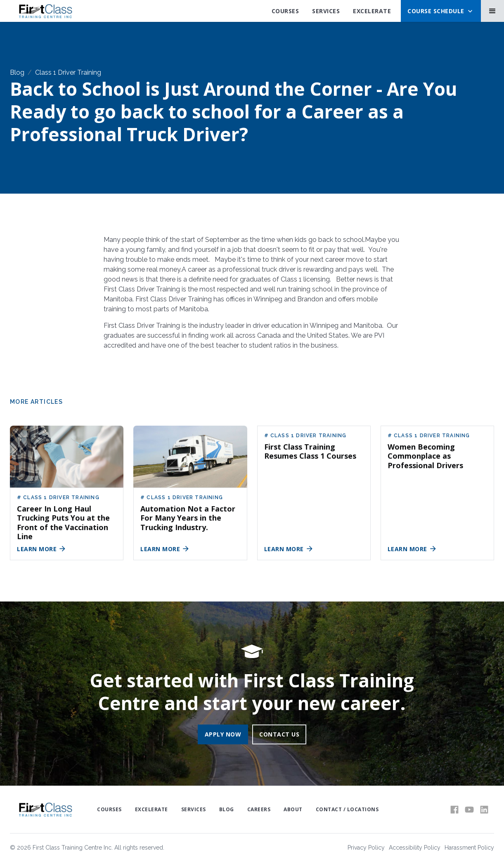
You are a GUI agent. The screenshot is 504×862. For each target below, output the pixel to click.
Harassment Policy (469, 848)
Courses (285, 11)
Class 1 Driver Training (68, 72)
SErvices (326, 11)
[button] (441, 11)
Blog (17, 72)
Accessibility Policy (415, 848)
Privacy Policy (366, 848)
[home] (45, 11)
